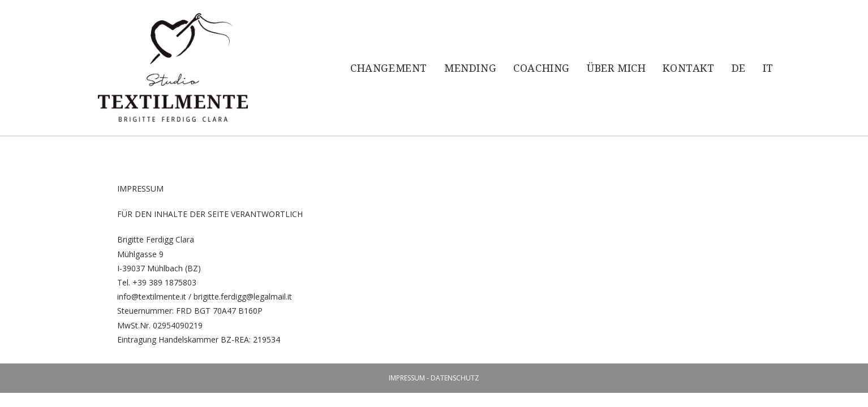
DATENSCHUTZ (455, 378)
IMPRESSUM (407, 378)
